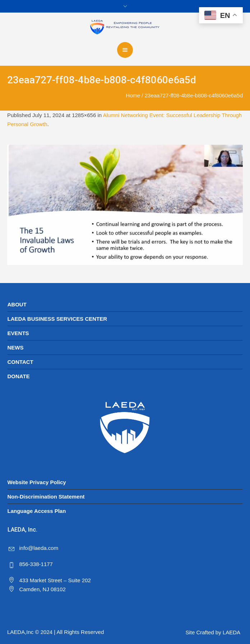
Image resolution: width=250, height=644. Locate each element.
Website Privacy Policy (37, 482)
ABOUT (17, 304)
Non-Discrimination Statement (46, 497)
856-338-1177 (36, 564)
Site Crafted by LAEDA (213, 632)
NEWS (16, 348)
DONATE (19, 376)
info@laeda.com (39, 548)
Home (133, 95)
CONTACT (20, 362)
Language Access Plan (37, 511)
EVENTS (18, 333)
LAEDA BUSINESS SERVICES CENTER (57, 319)
